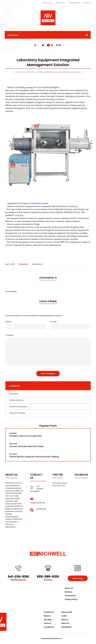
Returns (47, 616)
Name (9, 322)
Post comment (48, 374)
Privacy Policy (71, 599)
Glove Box (31, 72)
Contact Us (49, 612)
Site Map (48, 620)
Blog (23, 72)
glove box (29, 96)
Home (17, 72)
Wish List (65, 623)
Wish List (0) (60, 3)
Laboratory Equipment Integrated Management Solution (59, 72)
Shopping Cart (74, 3)
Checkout (87, 3)
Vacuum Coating (17, 413)
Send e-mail (78, 578)
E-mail (54, 322)
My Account (48, 3)
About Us (69, 588)
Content (10, 335)
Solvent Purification (18, 407)
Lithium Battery (16, 400)
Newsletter (66, 627)
